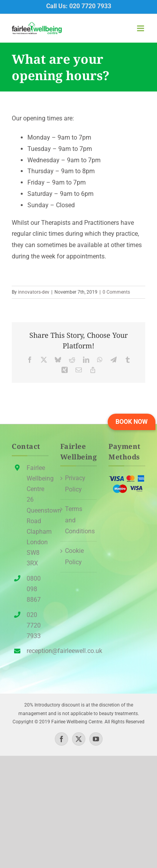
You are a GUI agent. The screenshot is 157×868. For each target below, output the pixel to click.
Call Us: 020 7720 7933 (79, 6)
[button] (132, 422)
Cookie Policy (74, 556)
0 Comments (116, 292)
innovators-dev (34, 292)
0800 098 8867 (34, 589)
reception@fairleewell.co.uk (37, 651)
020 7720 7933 (34, 625)
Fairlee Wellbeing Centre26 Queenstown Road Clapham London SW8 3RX (37, 516)
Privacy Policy (75, 484)
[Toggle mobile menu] (141, 28)
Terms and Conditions (79, 520)
